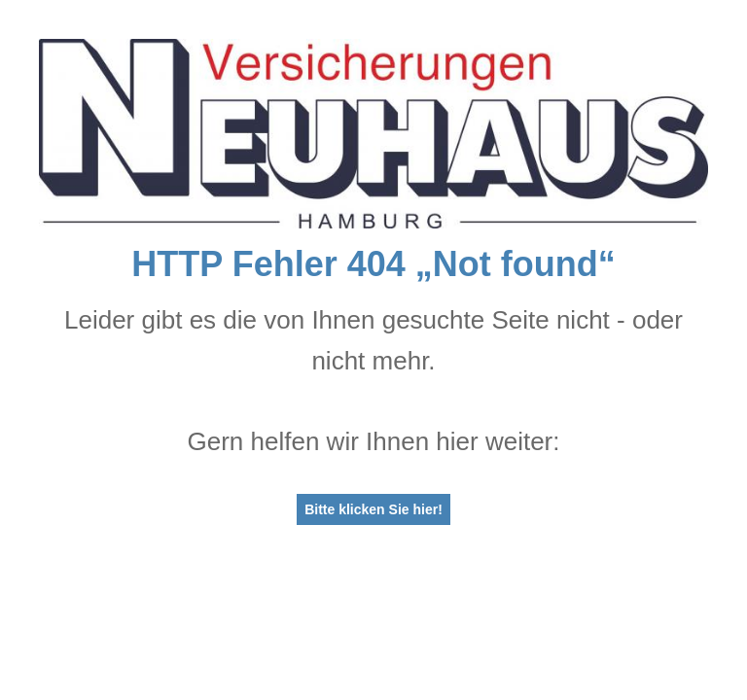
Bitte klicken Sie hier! (373, 509)
